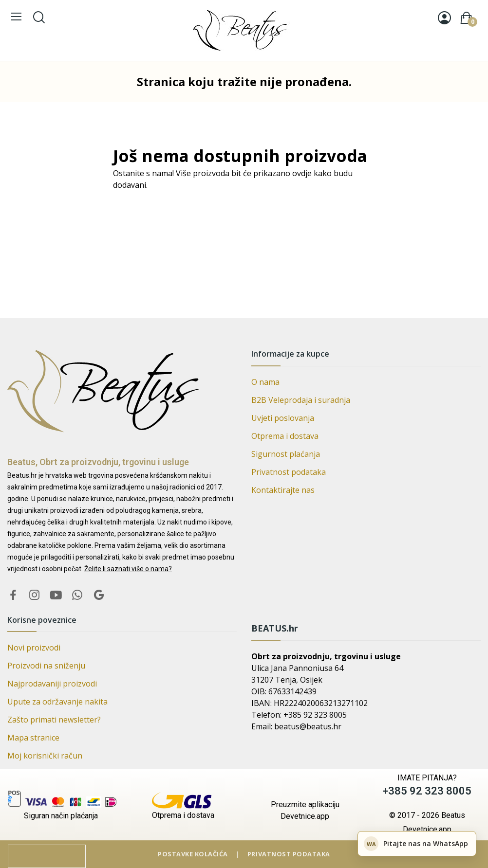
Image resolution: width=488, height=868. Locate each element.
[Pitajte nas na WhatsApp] (417, 844)
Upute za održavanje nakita (57, 702)
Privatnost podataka (289, 472)
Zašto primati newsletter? (54, 720)
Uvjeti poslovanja (283, 418)
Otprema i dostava (285, 436)
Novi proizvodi (34, 648)
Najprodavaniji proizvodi (52, 684)
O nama (265, 382)
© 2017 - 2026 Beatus (427, 815)
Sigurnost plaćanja (286, 454)
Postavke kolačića (194, 854)
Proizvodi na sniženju (46, 666)
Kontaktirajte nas (283, 490)
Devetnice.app (427, 829)
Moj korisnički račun (45, 756)
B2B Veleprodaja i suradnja (301, 400)
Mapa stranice (33, 738)
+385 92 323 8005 (427, 791)
